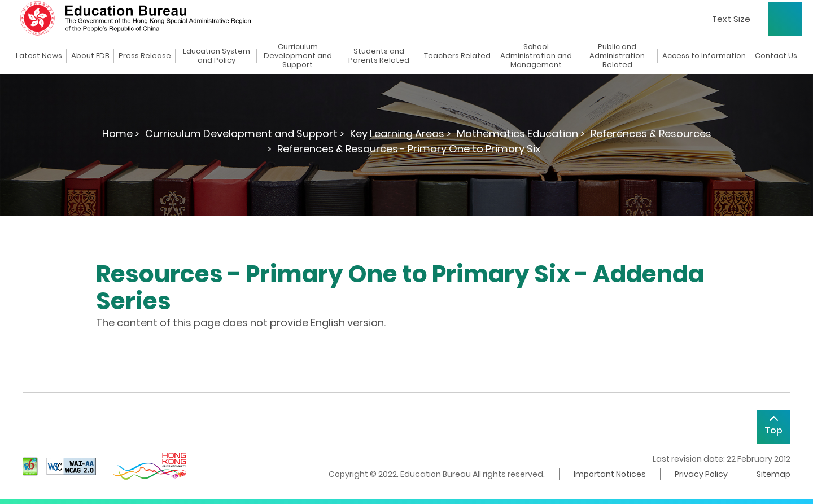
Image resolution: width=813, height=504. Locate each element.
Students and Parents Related (379, 56)
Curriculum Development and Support (298, 56)
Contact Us (776, 56)
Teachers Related (457, 56)
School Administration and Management (536, 56)
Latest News (39, 56)
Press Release (145, 56)
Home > (121, 133)
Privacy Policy (701, 474)
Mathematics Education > (521, 133)
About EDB (90, 56)
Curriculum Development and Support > (245, 133)
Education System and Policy (217, 56)
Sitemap (773, 474)
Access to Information (704, 56)
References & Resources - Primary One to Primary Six (409, 149)
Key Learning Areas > (401, 133)
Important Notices (610, 474)
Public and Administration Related (617, 56)
